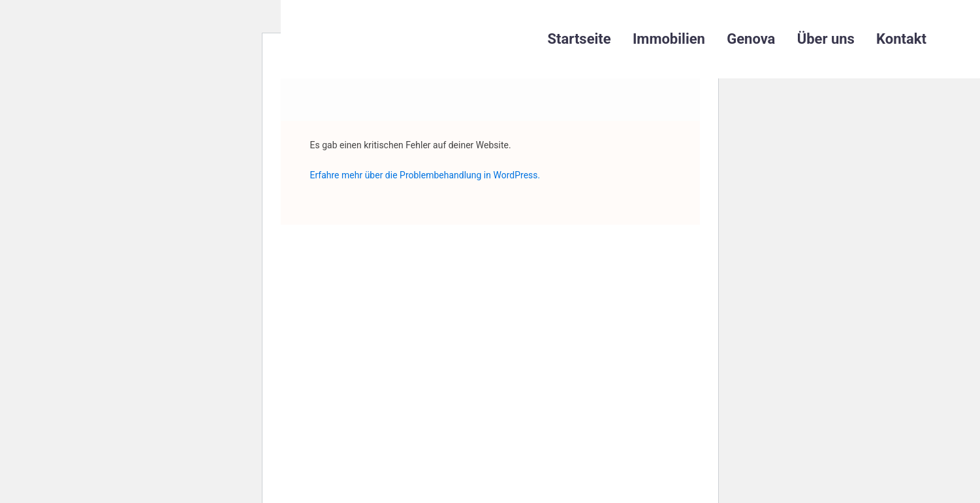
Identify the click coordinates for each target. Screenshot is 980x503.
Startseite (579, 39)
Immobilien (669, 39)
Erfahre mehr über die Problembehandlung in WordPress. (425, 175)
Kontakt (901, 39)
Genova (751, 39)
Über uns (826, 39)
